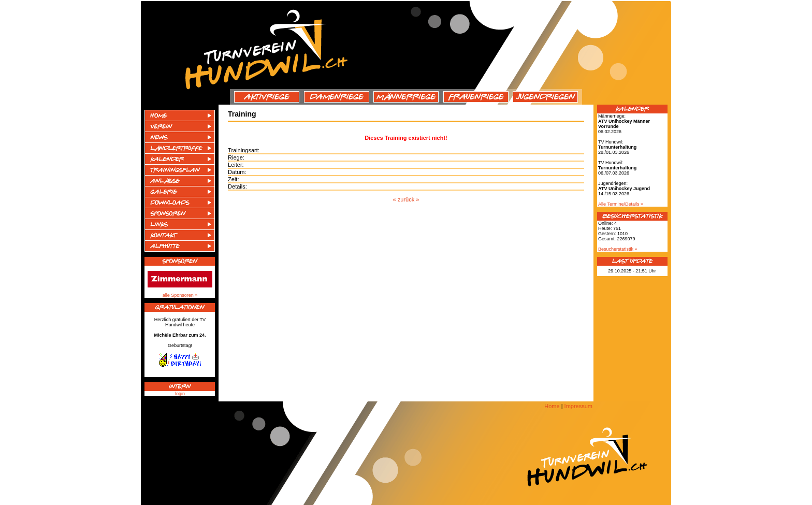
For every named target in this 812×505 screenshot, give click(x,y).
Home (552, 406)
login (180, 394)
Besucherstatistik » (618, 249)
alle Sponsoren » (180, 295)
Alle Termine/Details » (621, 204)
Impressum (578, 406)
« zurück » (406, 199)
